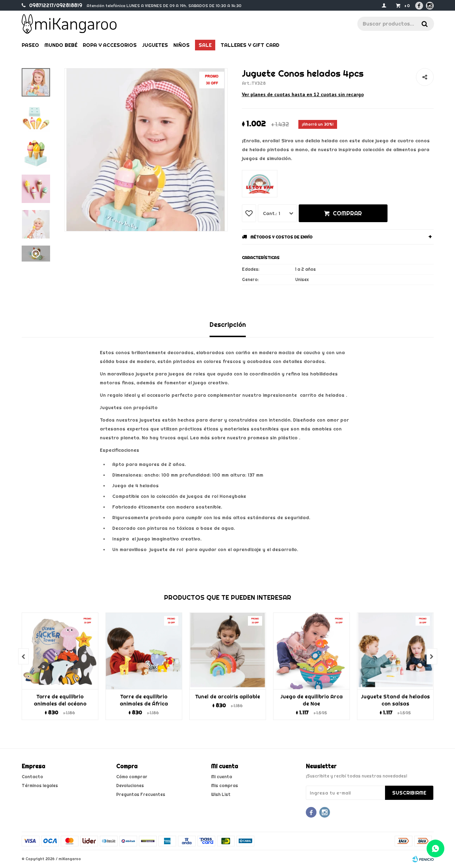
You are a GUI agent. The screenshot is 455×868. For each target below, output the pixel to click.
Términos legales (40, 785)
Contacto (32, 777)
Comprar (347, 213)
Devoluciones (130, 785)
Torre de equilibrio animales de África (144, 700)
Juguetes (155, 45)
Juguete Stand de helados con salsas (395, 700)
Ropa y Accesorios (110, 45)
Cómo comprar (132, 777)
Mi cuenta (221, 777)
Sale (205, 45)
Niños (182, 45)
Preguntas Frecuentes (141, 794)
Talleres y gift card (250, 45)
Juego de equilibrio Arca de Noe (312, 700)
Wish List (221, 794)
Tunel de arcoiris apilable (227, 697)
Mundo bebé (61, 45)
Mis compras (224, 785)
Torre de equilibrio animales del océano (60, 700)
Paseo (30, 45)
